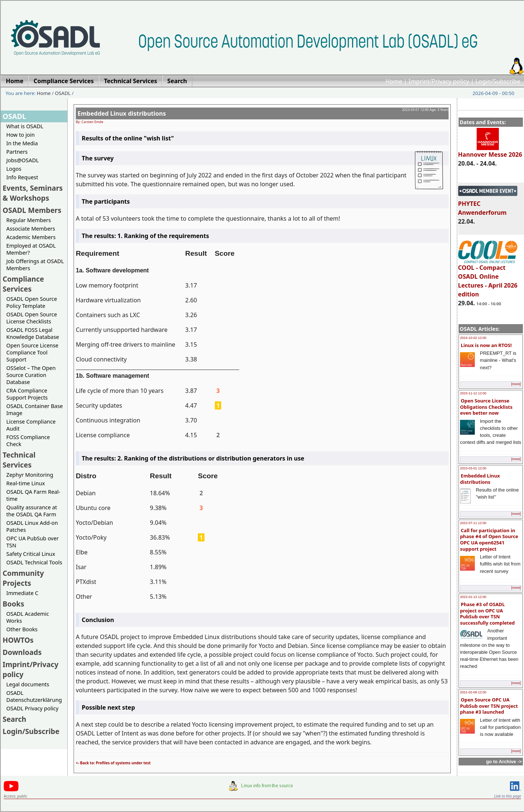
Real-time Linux (26, 483)
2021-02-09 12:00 (473, 692)
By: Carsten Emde (89, 122)
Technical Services (19, 460)
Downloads (22, 652)
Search (14, 719)
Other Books (22, 629)
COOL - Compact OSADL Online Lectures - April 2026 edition (488, 278)
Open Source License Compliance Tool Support (32, 352)
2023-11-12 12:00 (473, 393)
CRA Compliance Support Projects (27, 394)
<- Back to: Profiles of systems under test (113, 763)
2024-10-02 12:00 (473, 338)
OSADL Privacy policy (32, 708)
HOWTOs (18, 640)
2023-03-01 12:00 (473, 468)
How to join (21, 135)
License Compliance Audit (31, 425)
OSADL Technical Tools (34, 562)
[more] (516, 384)
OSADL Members (32, 210)
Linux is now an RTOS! (486, 345)
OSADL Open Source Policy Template (32, 302)
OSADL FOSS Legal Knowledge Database (33, 333)
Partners (17, 152)
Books (13, 604)
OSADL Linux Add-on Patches (32, 526)
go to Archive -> (504, 762)
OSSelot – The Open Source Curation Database (31, 375)
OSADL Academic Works (28, 617)
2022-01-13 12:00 (473, 597)
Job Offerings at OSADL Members (35, 265)
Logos (14, 169)
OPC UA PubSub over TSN (33, 542)
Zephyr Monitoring (30, 475)
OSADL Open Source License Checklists (32, 318)
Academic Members (31, 237)
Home (394, 81)
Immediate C (22, 593)
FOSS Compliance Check (28, 441)
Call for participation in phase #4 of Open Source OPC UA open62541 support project (489, 540)
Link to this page (508, 796)
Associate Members (31, 229)
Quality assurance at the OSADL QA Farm (32, 511)
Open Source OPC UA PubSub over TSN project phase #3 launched (489, 706)
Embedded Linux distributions (480, 479)
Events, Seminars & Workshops (33, 193)
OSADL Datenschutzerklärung (34, 696)
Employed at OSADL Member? (31, 249)
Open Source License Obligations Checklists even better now (486, 407)
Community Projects (23, 578)
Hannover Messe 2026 (490, 151)
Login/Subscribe (498, 81)
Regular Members (29, 220)
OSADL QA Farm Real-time (33, 495)
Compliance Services (23, 284)
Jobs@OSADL (23, 160)
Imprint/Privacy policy (439, 81)
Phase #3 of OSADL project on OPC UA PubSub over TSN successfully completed (487, 614)
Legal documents (28, 684)
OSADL (63, 93)
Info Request (22, 177)
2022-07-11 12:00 (473, 523)
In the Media (22, 143)
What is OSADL (25, 126)
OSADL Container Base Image (35, 410)
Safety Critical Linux (31, 554)
